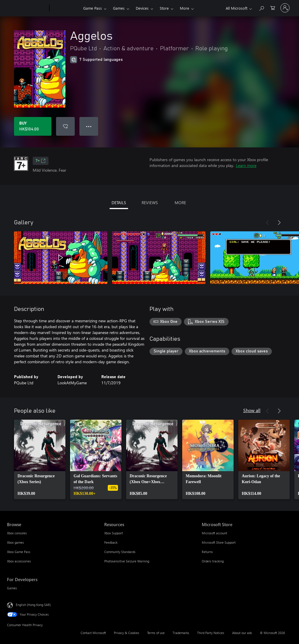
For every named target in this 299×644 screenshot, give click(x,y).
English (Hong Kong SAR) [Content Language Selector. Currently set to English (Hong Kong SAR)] (33, 605)
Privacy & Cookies (127, 633)
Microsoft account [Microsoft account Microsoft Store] (214, 533)
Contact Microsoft (93, 633)
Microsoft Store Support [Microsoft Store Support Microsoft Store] (219, 542)
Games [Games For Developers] (12, 588)
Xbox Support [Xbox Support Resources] (114, 533)
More (185, 8)
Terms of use (156, 633)
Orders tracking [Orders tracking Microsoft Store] (213, 561)
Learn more (246, 165)
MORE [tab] (180, 203)
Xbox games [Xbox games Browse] (15, 542)
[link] (40, 459)
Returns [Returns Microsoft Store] (207, 552)
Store (164, 8)
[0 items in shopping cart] (273, 7)
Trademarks (181, 633)
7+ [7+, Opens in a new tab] (41, 161)
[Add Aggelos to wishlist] (65, 126)
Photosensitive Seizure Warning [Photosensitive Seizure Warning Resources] (127, 561)
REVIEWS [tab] (150, 203)
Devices (142, 8)
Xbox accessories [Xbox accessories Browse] (19, 561)
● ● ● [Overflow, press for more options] (89, 126)
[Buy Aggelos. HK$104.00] (33, 126)
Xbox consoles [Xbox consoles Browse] (17, 533)
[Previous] (267, 223)
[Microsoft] (27, 8)
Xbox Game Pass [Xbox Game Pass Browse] (19, 552)
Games (119, 8)
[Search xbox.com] (261, 7)
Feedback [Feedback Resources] (111, 542)
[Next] (279, 223)
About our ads (242, 633)
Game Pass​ (93, 8)
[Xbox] (66, 8)
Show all (252, 410)
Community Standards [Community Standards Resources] (120, 552)
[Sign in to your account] (285, 8)
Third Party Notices (211, 633)
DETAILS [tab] (119, 203)
